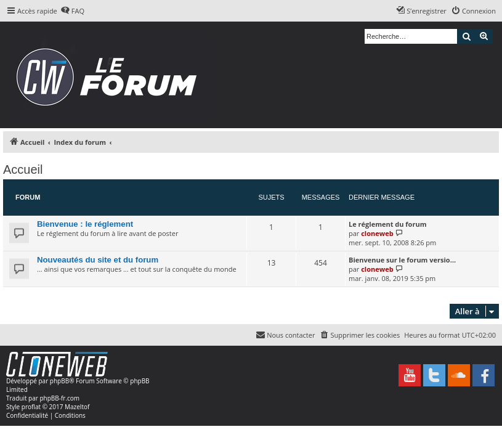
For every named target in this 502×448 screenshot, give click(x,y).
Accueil (23, 169)
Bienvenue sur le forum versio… (402, 260)
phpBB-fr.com (59, 398)
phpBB (59, 381)
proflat (31, 407)
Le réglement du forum (387, 224)
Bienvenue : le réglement (85, 224)
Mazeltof (77, 407)
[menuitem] (72, 11)
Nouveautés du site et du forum (98, 260)
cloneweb (377, 233)
